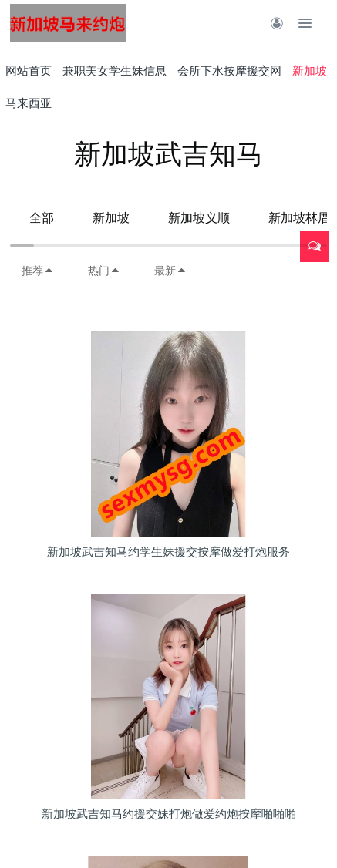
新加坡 (111, 218)
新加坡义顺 (199, 218)
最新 (170, 271)
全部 (42, 218)
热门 (104, 271)
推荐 (38, 271)
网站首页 (29, 71)
